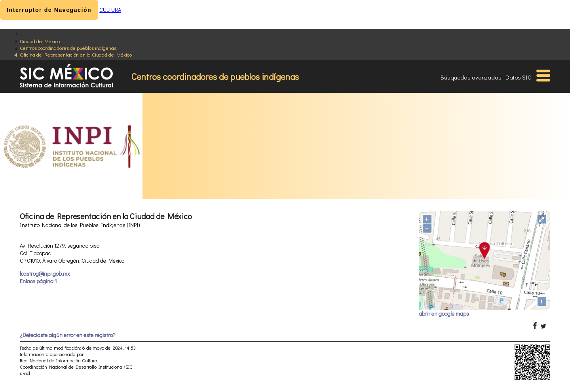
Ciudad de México (40, 41)
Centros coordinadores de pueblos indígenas (68, 48)
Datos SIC (518, 77)
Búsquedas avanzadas (471, 77)
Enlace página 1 (38, 281)
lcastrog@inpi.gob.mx (45, 274)
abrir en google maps (444, 313)
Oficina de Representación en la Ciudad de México (76, 54)
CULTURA (110, 10)
